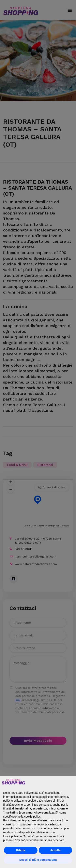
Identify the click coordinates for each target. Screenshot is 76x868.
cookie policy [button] (32, 817)
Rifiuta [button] (21, 850)
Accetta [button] (55, 850)
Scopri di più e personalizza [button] (38, 860)
